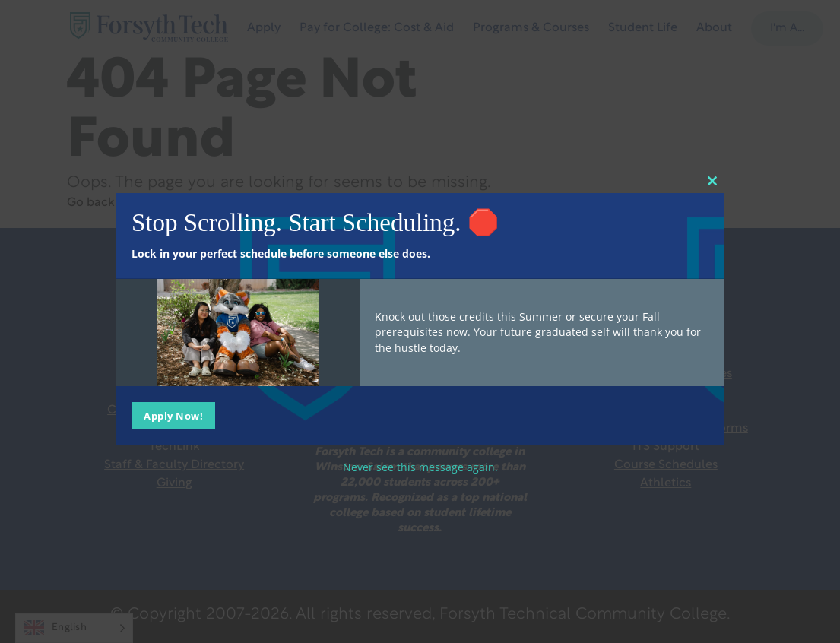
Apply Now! (173, 415)
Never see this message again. (420, 466)
